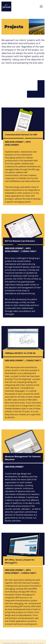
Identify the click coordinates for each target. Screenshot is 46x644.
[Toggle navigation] (41, 6)
